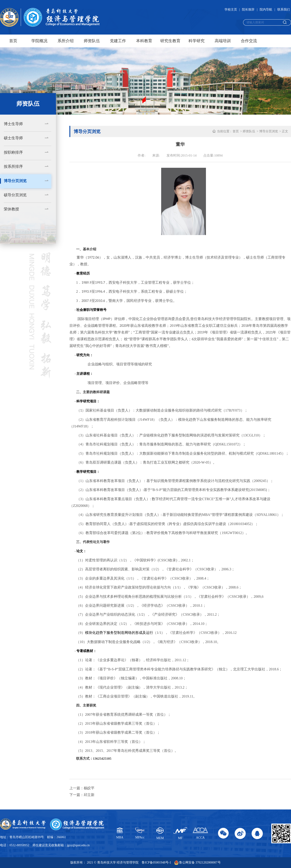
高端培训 (223, 41)
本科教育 (144, 41)
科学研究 (197, 41)
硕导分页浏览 (15, 195)
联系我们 (284, 10)
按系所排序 (13, 167)
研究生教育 (170, 41)
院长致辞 (248, 10)
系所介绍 (66, 41)
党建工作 (118, 41)
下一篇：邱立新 (82, 795)
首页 (13, 41)
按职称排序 (13, 152)
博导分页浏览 (15, 181)
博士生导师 (13, 124)
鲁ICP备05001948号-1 (156, 863)
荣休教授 (11, 209)
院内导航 (266, 10)
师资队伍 (92, 41)
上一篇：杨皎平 (82, 788)
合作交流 (249, 41)
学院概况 (39, 41)
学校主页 (231, 10)
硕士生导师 (13, 138)
